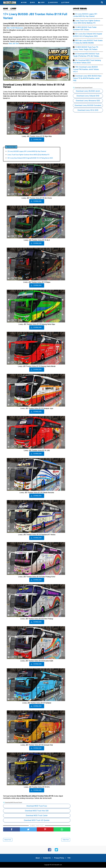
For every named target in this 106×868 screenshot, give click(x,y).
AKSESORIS (53, 2)
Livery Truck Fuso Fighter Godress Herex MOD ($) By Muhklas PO (28, 155)
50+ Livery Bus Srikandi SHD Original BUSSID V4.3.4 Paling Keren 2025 (30, 158)
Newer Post (8, 840)
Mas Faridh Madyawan (15, 28)
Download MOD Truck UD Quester (37, 821)
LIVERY (42, 2)
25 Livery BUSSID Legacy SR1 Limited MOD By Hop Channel (27, 152)
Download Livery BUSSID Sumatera (88, 105)
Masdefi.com (58, 865)
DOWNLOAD (37, 140)
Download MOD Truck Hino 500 (37, 811)
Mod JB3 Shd (14, 44)
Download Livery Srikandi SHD (88, 96)
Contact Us (47, 858)
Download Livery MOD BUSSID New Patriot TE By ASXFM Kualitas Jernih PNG (87, 78)
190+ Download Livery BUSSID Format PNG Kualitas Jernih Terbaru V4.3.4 (86, 69)
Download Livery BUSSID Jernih (88, 91)
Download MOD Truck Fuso (37, 806)
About (37, 858)
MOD (33, 2)
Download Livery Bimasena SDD (88, 101)
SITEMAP (65, 2)
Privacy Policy (59, 858)
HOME (24, 2)
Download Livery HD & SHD (88, 110)
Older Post (66, 840)
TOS (70, 858)
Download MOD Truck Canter (37, 816)
